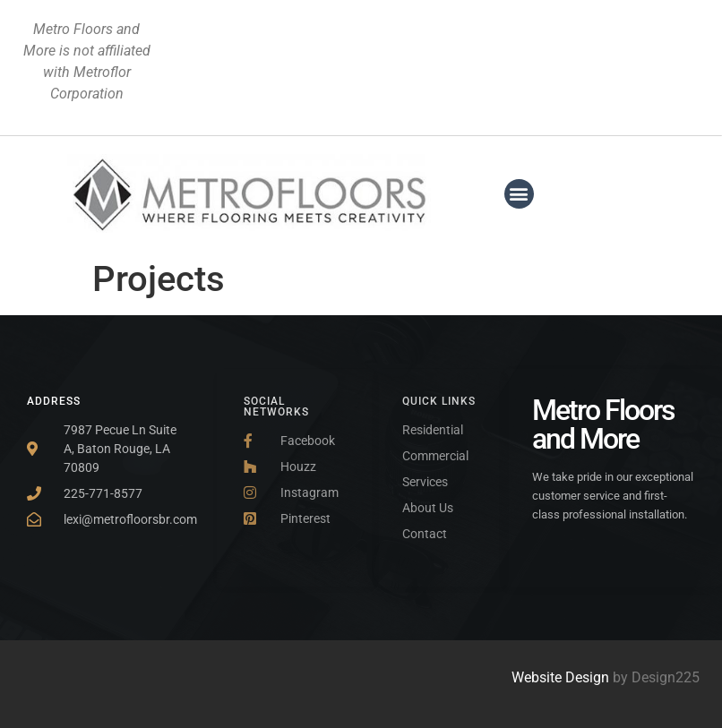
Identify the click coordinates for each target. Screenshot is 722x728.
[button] (519, 194)
